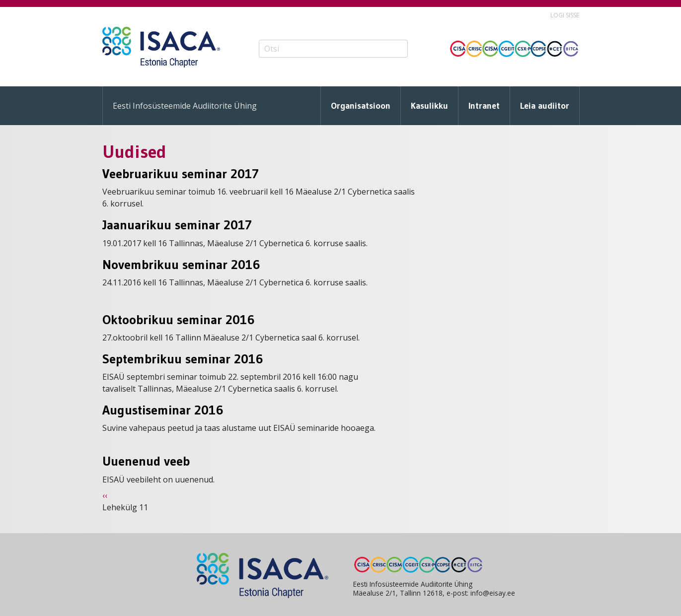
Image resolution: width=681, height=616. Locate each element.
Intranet (484, 106)
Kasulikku (429, 106)
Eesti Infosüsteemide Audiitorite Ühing (185, 106)
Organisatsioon (361, 106)
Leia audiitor (545, 106)
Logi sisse (565, 15)
